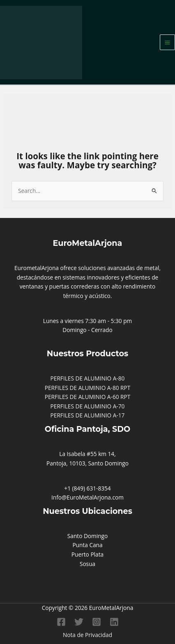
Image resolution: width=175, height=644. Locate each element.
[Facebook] (61, 622)
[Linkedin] (114, 622)
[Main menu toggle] (168, 42)
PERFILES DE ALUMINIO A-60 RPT (88, 397)
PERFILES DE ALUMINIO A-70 (88, 406)
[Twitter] (79, 622)
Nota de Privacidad (87, 635)
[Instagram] (97, 622)
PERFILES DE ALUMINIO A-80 (88, 378)
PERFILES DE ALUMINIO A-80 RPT (88, 388)
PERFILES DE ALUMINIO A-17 (88, 415)
